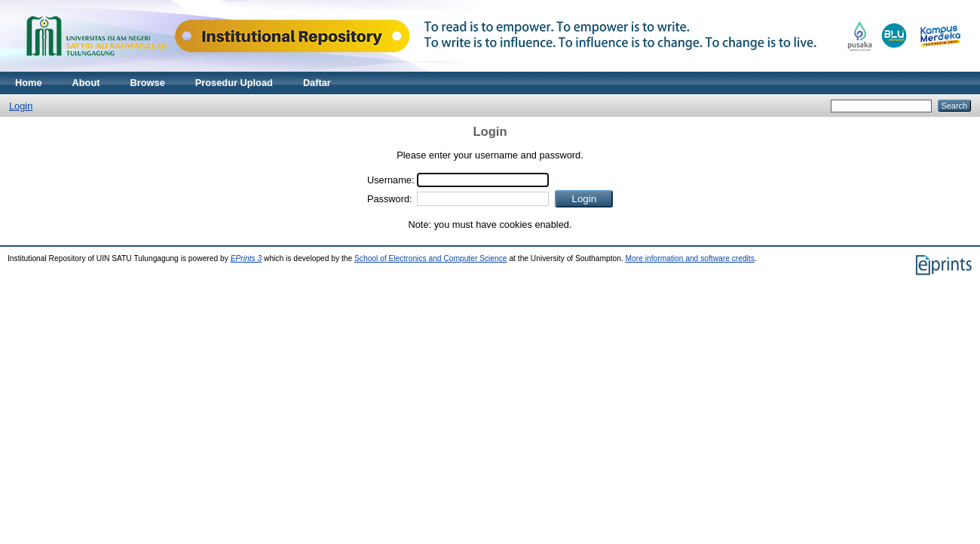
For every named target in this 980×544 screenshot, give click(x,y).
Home (29, 83)
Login (21, 106)
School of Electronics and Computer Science (431, 258)
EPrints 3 (247, 258)
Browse (148, 83)
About (86, 83)
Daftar (317, 83)
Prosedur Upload (234, 83)
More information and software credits (690, 258)
